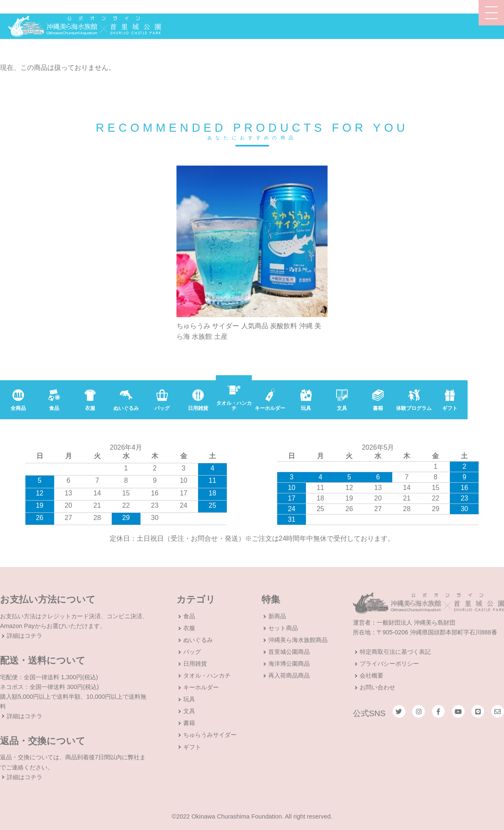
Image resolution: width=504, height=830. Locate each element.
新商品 (277, 616)
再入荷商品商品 (289, 675)
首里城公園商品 (289, 652)
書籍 (189, 723)
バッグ (192, 652)
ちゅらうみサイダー (210, 735)
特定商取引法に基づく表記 (395, 652)
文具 (189, 711)
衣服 (189, 628)
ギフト (192, 747)
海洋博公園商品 (289, 664)
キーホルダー (201, 687)
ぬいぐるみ (198, 640)
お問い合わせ (377, 687)
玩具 (189, 699)
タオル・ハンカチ (207, 675)
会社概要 (372, 675)
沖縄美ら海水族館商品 (298, 640)
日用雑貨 (195, 664)
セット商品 (283, 628)
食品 (189, 616)
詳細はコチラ (25, 636)
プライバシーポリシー (389, 664)
